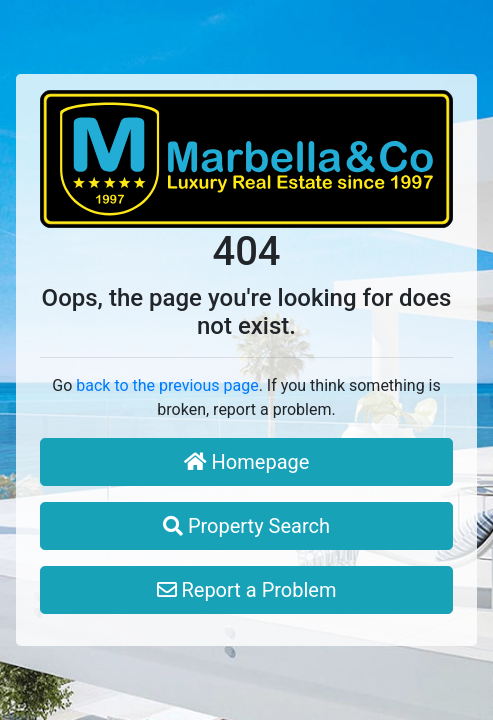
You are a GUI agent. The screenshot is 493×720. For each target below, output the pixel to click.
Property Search (246, 526)
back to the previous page (167, 385)
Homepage (247, 462)
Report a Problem (247, 590)
